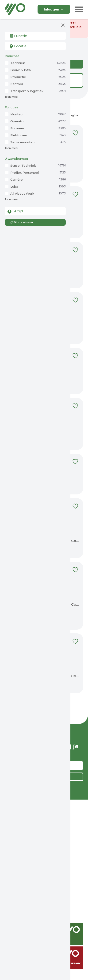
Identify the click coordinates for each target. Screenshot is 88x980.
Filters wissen (21, 222)
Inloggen (54, 9)
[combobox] (35, 36)
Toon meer (11, 97)
